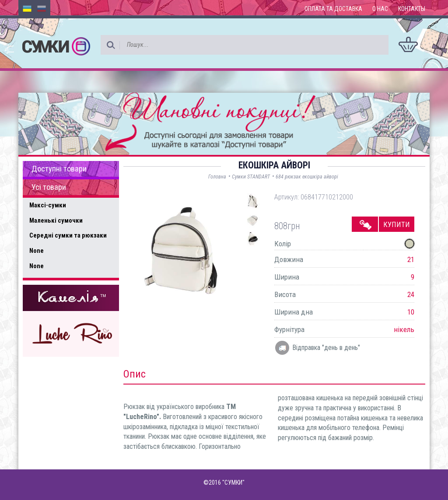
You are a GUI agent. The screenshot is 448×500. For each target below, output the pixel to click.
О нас (380, 9)
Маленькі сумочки (56, 220)
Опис (135, 374)
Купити (397, 224)
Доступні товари (59, 169)
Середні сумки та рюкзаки (68, 235)
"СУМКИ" (233, 483)
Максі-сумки (48, 205)
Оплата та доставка (333, 9)
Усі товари (49, 187)
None (37, 251)
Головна (217, 177)
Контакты (412, 9)
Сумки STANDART (251, 177)
